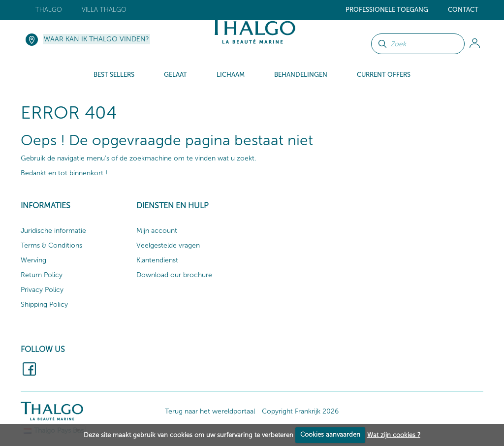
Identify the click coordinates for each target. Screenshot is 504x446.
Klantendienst (157, 260)
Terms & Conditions (51, 245)
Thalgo (49, 10)
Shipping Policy (44, 304)
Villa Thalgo (104, 10)
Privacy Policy (42, 290)
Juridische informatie (53, 231)
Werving (33, 260)
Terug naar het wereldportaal (210, 411)
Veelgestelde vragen (168, 245)
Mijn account (157, 231)
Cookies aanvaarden (330, 434)
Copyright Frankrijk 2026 (300, 411)
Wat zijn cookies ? (394, 434)
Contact (463, 10)
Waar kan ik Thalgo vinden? (96, 39)
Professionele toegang (387, 10)
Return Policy (42, 275)
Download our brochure (174, 275)
